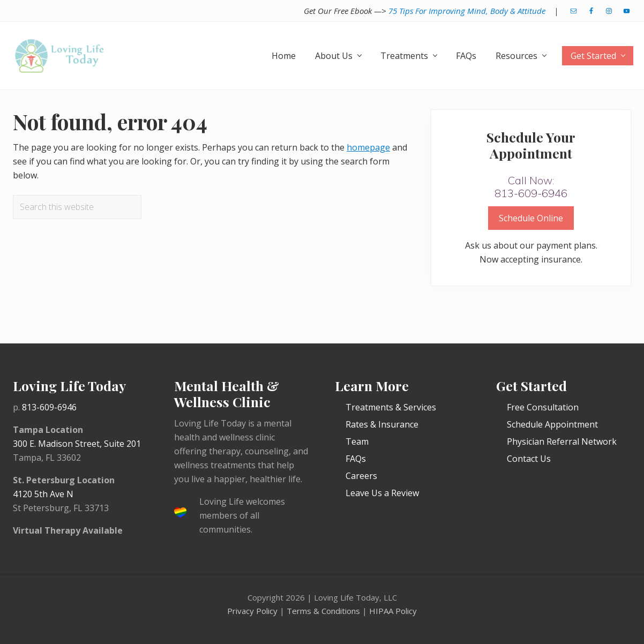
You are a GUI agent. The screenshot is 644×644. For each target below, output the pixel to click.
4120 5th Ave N (43, 494)
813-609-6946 (49, 407)
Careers (361, 476)
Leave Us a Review (382, 493)
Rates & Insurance (382, 424)
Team (357, 441)
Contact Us (529, 459)
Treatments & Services (391, 407)
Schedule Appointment (552, 424)
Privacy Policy (252, 611)
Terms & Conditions (323, 611)
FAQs (356, 459)
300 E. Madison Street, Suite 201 (77, 444)
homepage (368, 147)
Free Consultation (543, 407)
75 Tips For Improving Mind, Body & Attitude (467, 11)
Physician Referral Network (562, 441)
